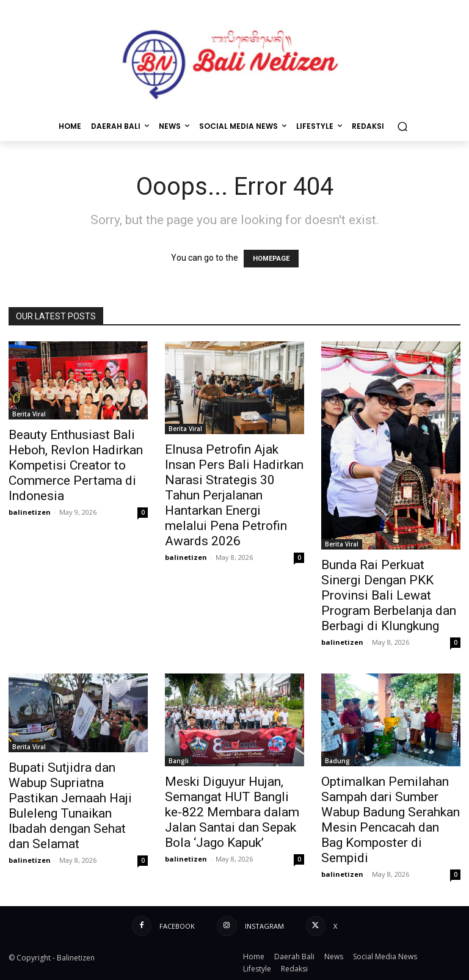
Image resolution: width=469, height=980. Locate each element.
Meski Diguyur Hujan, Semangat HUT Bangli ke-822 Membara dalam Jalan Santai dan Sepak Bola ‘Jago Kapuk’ (232, 812)
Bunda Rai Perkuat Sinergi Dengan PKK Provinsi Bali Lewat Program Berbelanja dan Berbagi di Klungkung (389, 595)
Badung (337, 761)
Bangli (179, 761)
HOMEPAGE (271, 259)
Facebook (177, 926)
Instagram (264, 926)
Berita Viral (29, 414)
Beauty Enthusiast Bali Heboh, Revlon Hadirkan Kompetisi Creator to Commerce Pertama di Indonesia (76, 465)
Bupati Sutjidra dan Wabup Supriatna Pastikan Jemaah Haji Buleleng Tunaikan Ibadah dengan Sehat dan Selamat (70, 806)
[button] (402, 126)
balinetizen (30, 512)
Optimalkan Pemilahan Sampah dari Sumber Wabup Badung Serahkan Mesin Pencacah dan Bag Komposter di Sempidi (391, 820)
